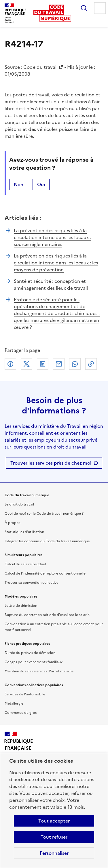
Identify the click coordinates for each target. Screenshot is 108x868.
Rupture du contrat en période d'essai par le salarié (47, 615)
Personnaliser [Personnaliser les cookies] (54, 853)
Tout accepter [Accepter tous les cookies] (54, 821)
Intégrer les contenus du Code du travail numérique (47, 541)
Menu (100, 8)
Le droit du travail (19, 504)
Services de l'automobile (25, 694)
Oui (41, 184)
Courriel (59, 364)
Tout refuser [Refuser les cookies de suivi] (54, 837)
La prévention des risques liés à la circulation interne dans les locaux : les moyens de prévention (56, 263)
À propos (12, 523)
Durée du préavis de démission (30, 653)
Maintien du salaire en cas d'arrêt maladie (39, 671)
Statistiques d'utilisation (24, 532)
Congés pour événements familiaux (34, 662)
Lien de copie (91, 364)
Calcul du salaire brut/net (25, 564)
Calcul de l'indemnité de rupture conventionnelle (45, 573)
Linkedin (43, 364)
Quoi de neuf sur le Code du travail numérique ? (44, 514)
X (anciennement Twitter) (26, 364)
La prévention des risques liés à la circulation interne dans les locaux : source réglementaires (52, 237)
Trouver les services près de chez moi (51, 463)
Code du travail (40, 67)
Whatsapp (75, 364)
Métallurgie (14, 703)
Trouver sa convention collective (32, 583)
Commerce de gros (21, 713)
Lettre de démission (21, 606)
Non (19, 184)
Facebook (10, 364)
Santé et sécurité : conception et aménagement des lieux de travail (51, 285)
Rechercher (84, 8)
